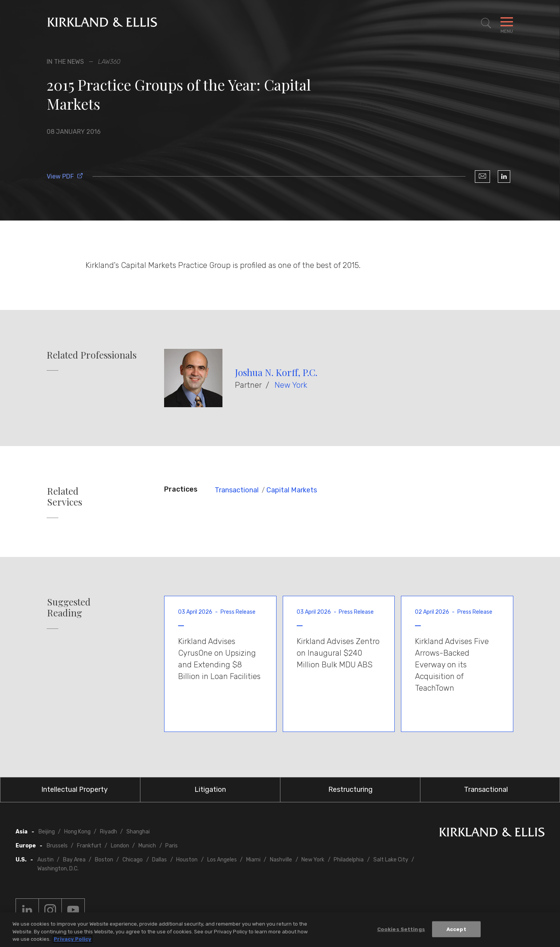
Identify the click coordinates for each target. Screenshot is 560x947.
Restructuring (350, 789)
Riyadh (108, 832)
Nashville (281, 860)
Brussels (57, 846)
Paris (171, 846)
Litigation (210, 789)
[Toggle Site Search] (486, 23)
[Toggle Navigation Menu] (507, 23)
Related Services (65, 497)
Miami (253, 860)
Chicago (133, 860)
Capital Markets (292, 490)
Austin (45, 860)
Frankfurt (89, 846)
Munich (147, 846)
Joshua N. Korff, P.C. (276, 372)
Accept (456, 929)
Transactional (237, 490)
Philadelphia (349, 860)
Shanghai (138, 832)
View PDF (65, 176)
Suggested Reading (69, 607)
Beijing (47, 832)
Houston (187, 860)
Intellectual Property (74, 789)
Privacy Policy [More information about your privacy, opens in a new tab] (73, 939)
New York (291, 385)
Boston (104, 860)
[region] (280, 930)
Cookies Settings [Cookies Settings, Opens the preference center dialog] (401, 929)
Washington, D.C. (58, 869)
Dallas (159, 860)
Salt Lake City (391, 860)
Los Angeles (222, 860)
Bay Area (74, 860)
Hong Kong (77, 832)
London (120, 846)
